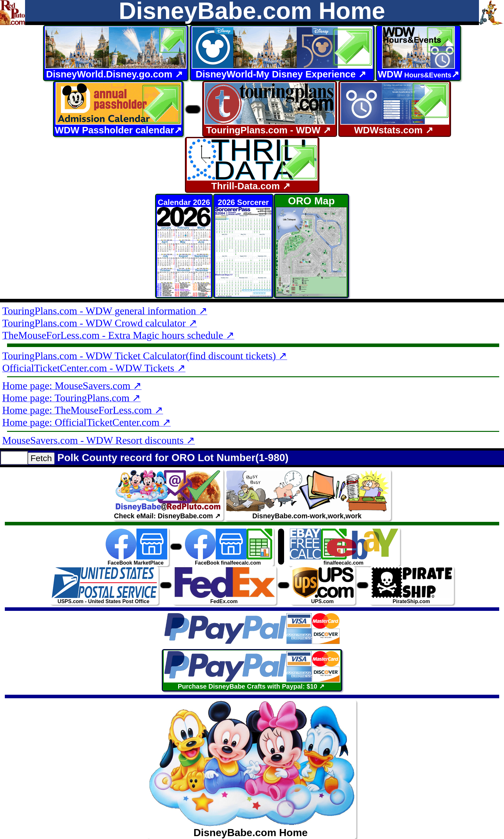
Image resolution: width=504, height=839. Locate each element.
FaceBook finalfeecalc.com (229, 547)
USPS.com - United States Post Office (104, 585)
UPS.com (323, 585)
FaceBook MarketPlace (136, 547)
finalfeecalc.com (344, 547)
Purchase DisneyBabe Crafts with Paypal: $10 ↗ (252, 670)
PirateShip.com (412, 585)
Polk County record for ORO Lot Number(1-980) (173, 458)
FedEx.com (225, 585)
